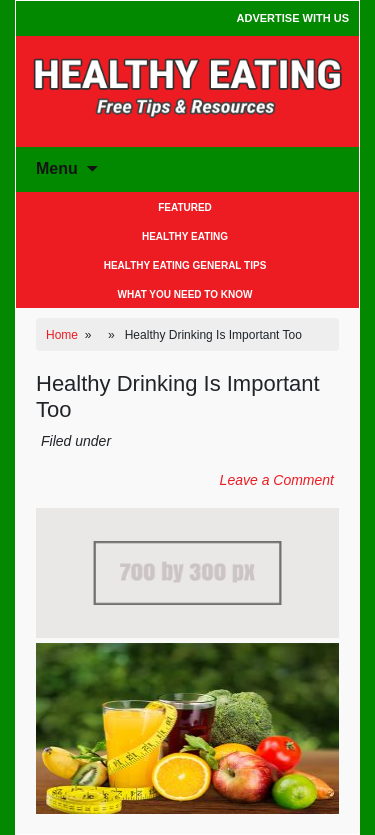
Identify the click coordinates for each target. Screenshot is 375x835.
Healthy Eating (185, 236)
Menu (57, 168)
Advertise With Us (293, 18)
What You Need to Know (185, 294)
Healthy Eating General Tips (185, 265)
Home (62, 335)
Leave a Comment (277, 480)
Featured (185, 207)
